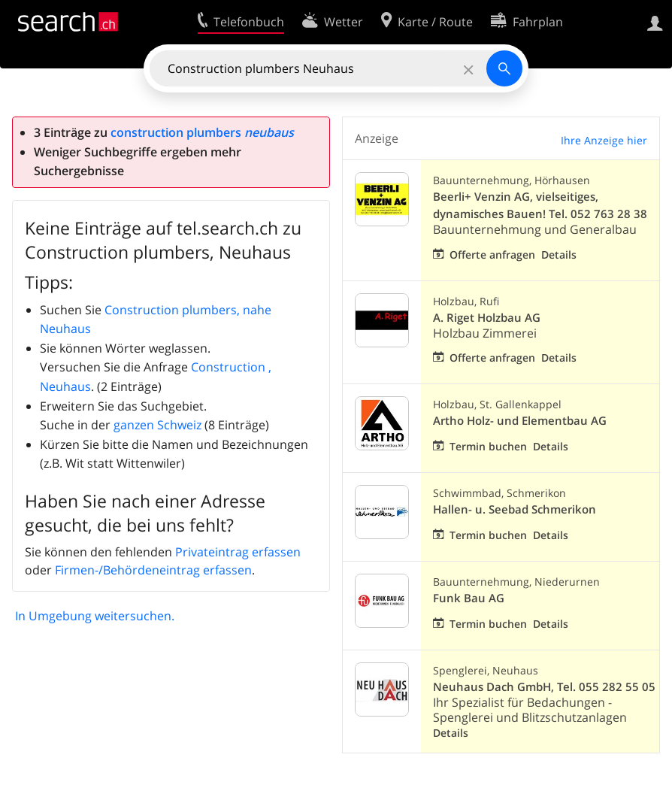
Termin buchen (488, 446)
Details (559, 255)
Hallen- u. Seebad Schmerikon (515, 509)
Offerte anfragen (492, 255)
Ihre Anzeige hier (604, 140)
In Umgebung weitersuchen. (95, 616)
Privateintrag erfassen (238, 552)
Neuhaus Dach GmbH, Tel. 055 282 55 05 (544, 687)
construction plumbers (202, 132)
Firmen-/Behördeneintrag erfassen (153, 570)
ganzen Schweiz (157, 425)
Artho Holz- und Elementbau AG (520, 421)
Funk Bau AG (469, 598)
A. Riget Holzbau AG (487, 318)
